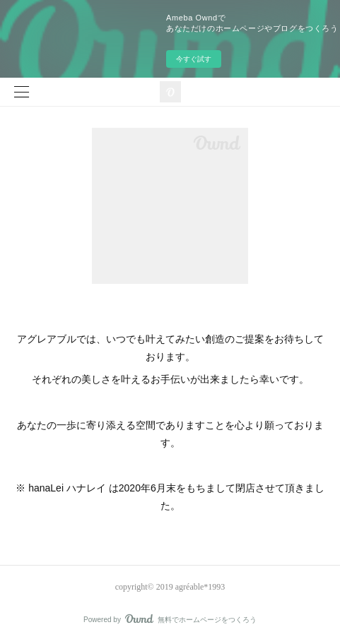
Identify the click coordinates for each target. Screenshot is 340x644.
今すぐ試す (194, 59)
